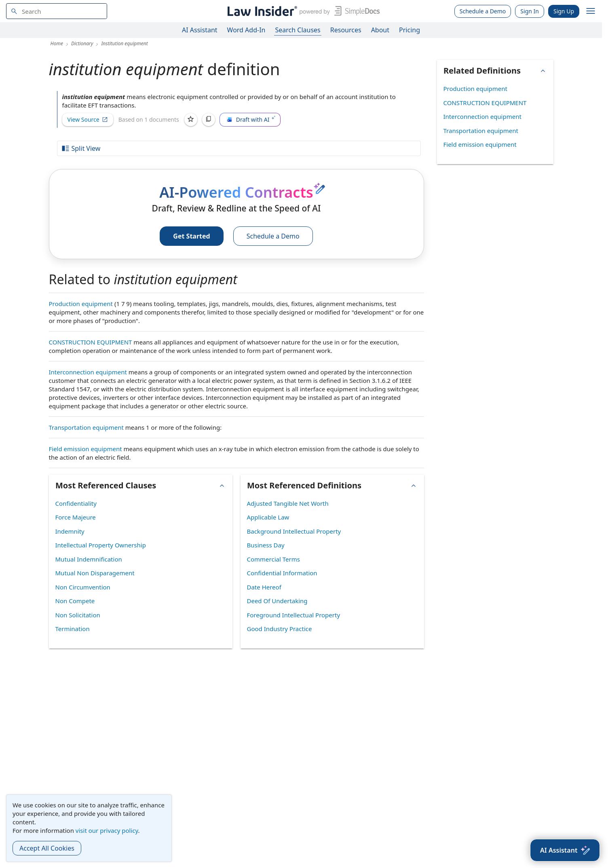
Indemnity (70, 531)
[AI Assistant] (565, 850)
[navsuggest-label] (57, 11)
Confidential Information (282, 573)
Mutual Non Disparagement (95, 573)
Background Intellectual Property (294, 531)
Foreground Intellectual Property (294, 615)
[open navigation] (591, 11)
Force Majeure (76, 517)
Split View (81, 148)
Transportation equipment (86, 427)
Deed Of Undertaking (277, 601)
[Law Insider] (302, 11)
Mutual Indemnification (89, 559)
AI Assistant (200, 30)
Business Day (266, 545)
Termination (73, 629)
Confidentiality (76, 503)
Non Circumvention (83, 587)
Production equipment (81, 304)
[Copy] (209, 120)
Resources (346, 30)
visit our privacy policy (107, 830)
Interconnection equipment (88, 372)
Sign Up (564, 11)
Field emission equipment (85, 449)
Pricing (410, 30)
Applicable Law (268, 517)
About (380, 30)
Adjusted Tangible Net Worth (288, 503)
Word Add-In (246, 30)
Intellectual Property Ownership (101, 545)
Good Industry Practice (280, 629)
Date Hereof (264, 587)
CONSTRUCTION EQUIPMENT (91, 342)
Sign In (530, 11)
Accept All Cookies (47, 848)
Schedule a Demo (483, 11)
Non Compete (75, 601)
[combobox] (57, 11)
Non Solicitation (78, 615)
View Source (88, 119)
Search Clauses (298, 30)
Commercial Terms (273, 559)
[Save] (191, 120)
